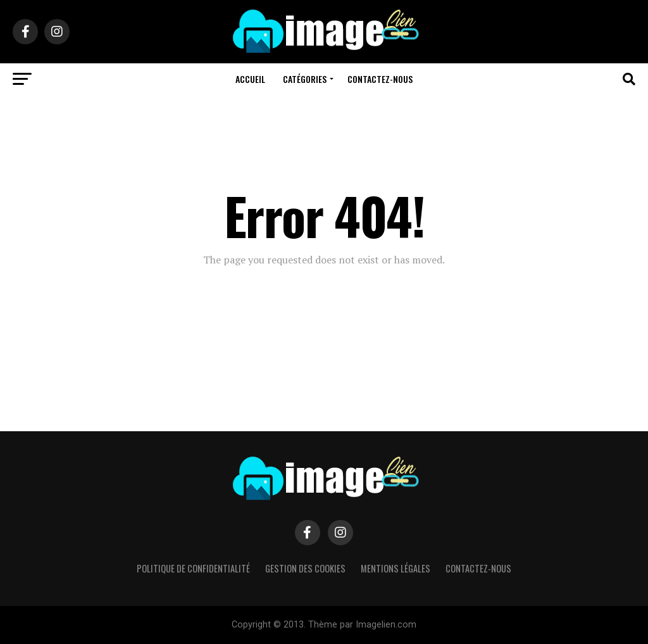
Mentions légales (396, 568)
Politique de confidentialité (193, 568)
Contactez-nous (380, 79)
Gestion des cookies (305, 568)
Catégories (305, 79)
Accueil (250, 79)
